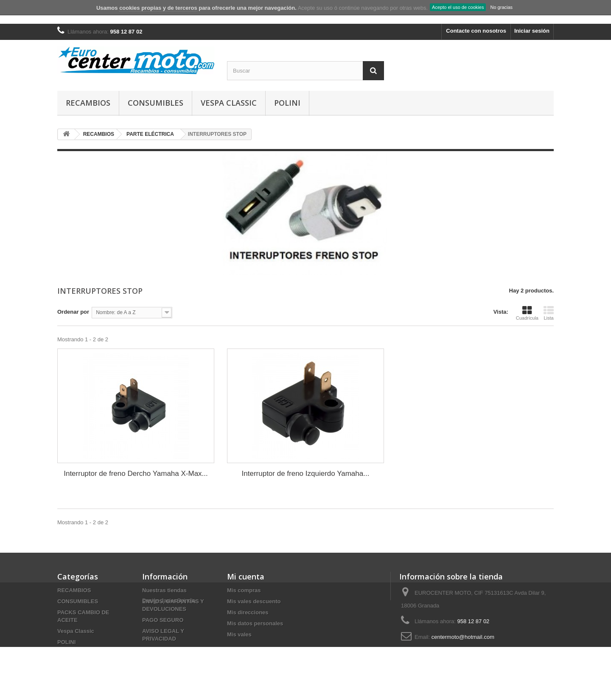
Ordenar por (73, 312)
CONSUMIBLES (156, 103)
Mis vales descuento (254, 601)
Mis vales (239, 634)
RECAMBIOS (88, 103)
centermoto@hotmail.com (463, 637)
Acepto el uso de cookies (458, 7)
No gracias (501, 7)
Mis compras (244, 590)
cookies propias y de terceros (158, 8)
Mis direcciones (248, 612)
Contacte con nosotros (476, 31)
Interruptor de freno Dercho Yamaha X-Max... (136, 474)
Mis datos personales (255, 623)
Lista (549, 313)
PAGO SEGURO (163, 620)
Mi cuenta (246, 576)
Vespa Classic (229, 103)
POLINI (287, 103)
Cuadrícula (527, 313)
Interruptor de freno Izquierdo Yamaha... (306, 474)
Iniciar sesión (532, 31)
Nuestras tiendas (164, 590)
